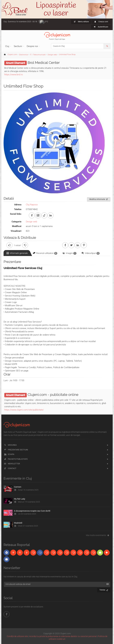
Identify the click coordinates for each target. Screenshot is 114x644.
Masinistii (18, 523)
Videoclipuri (90, 253)
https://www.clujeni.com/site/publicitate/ (24, 410)
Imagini (69, 253)
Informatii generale (17, 253)
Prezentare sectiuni (16, 450)
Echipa (9, 454)
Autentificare (101, 27)
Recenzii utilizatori (45, 253)
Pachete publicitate (16, 459)
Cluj (7, 46)
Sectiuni (18, 46)
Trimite (104, 590)
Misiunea (10, 445)
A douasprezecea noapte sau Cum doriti (32, 511)
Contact (10, 468)
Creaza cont (101, 22)
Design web (31, 222)
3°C (47, 22)
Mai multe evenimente (98, 535)
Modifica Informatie (99, 199)
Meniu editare (81, 22)
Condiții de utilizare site (17, 636)
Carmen (18, 487)
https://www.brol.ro (14, 75)
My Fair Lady (20, 499)
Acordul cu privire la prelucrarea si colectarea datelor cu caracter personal (63, 636)
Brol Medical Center (44, 63)
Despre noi (32, 46)
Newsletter (12, 464)
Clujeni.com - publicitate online (53, 395)
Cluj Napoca (32, 205)
